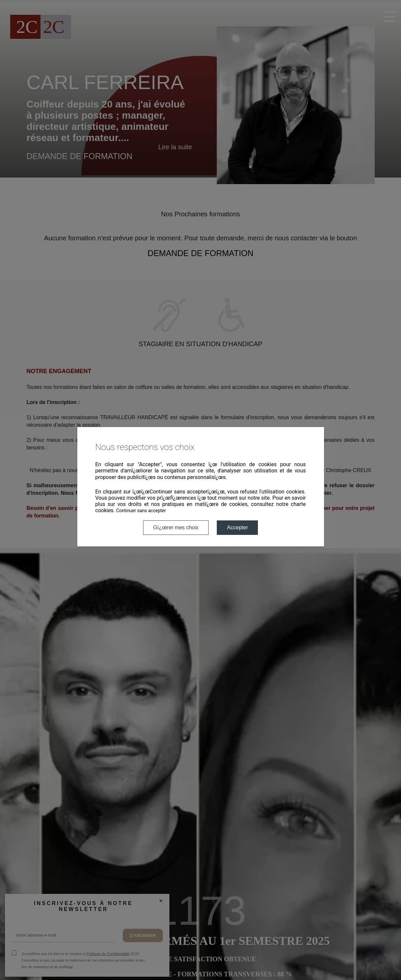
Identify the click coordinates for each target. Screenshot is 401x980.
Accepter (237, 527)
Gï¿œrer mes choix (176, 527)
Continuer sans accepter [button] (141, 511)
